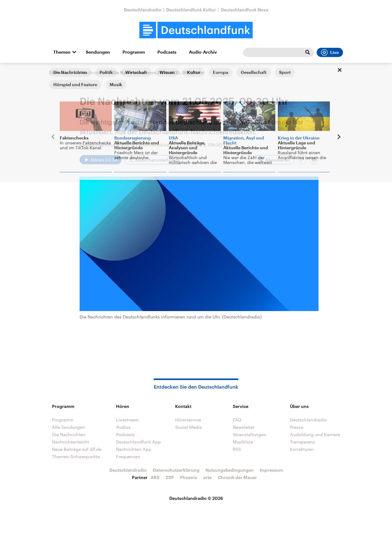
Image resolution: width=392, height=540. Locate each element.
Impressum (271, 470)
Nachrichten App (134, 449)
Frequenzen (128, 456)
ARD (155, 477)
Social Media (188, 427)
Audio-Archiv (203, 52)
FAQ (237, 420)
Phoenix (189, 477)
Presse (297, 427)
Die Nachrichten (90, 72)
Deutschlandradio (143, 10)
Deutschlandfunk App (138, 442)
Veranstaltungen (250, 434)
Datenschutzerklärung (176, 470)
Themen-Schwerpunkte (76, 456)
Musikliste (243, 442)
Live (330, 52)
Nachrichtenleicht (71, 442)
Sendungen (98, 52)
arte (207, 477)
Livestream (127, 420)
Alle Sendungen (69, 427)
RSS (237, 449)
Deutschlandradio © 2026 (196, 498)
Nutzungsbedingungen (230, 470)
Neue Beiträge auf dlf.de (77, 449)
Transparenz (303, 442)
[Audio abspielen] (101, 160)
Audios (123, 427)
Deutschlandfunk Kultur (191, 10)
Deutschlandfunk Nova (245, 10)
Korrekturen (302, 449)
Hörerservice (188, 420)
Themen (62, 52)
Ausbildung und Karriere (315, 434)
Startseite (59, 72)
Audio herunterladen (157, 160)
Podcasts (167, 52)
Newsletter (244, 427)
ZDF (170, 477)
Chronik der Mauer (237, 477)
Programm (134, 52)
